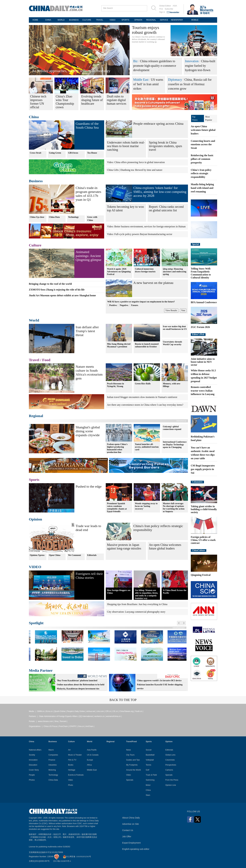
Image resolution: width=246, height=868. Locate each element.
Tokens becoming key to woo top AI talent (125, 208)
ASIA (175, 6)
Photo (71, 785)
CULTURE (87, 20)
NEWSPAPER (177, 20)
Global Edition (165, 6)
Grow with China (92, 219)
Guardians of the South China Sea (87, 125)
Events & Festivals (76, 775)
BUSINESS (74, 20)
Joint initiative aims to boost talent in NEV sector (203, 362)
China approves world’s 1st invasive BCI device (159, 681)
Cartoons (169, 770)
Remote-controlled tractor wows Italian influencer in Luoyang (203, 391)
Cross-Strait (36, 153)
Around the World (133, 770)
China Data (54, 217)
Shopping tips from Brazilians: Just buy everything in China (137, 604)
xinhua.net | (91, 711)
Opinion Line (171, 785)
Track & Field (151, 775)
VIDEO (112, 20)
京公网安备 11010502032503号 (77, 857)
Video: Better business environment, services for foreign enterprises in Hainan (146, 226)
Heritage (72, 770)
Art (69, 750)
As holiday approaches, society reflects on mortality (71, 71)
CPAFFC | (74, 726)
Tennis (148, 765)
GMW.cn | (41, 711)
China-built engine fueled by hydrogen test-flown (200, 66)
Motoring (52, 770)
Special (195, 244)
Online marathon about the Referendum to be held (81, 685)
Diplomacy (175, 80)
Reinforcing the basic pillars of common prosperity (202, 159)
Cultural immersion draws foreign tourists (145, 270)
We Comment (75, 555)
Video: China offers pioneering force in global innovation (136, 162)
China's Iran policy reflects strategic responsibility (201, 174)
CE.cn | (116, 711)
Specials (130, 780)
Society (32, 755)
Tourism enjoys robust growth (146, 30)
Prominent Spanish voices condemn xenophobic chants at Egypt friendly (117, 507)
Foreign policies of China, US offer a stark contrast (203, 540)
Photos (32, 780)
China (34, 117)
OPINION (138, 20)
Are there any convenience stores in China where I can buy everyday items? (145, 405)
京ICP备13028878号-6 (62, 861)
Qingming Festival (201, 575)
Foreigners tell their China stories (89, 576)
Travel (34, 360)
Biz (135, 61)
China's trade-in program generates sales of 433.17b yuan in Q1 (88, 194)
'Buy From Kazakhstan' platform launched (77, 681)
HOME (35, 20)
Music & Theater (75, 755)
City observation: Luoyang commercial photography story (136, 612)
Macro (51, 750)
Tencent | (64, 721)
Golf (147, 770)
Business (36, 181)
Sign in (162, 12)
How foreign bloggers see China (119, 592)
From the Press (172, 780)
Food (46, 360)
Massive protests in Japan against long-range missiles (124, 547)
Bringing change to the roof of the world (50, 284)
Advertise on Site (131, 824)
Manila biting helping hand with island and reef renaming (202, 188)
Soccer (149, 750)
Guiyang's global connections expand (172, 428)
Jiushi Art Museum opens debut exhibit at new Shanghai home (62, 295)
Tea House (92, 153)
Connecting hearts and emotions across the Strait (203, 145)
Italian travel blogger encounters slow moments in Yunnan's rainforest (142, 397)
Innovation (192, 61)
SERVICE (164, 20)
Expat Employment (131, 843)
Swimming (150, 780)
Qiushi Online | (61, 711)
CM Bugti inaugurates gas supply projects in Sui (203, 469)
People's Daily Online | (77, 711)
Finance (52, 760)
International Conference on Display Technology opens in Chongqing (175, 445)
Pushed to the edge (89, 486)
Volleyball (150, 760)
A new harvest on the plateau (153, 283)
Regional (36, 416)
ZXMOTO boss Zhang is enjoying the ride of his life (57, 290)
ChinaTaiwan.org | (127, 711)
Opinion (35, 519)
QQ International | (87, 716)
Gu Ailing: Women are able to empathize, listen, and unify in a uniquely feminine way (146, 594)
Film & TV (72, 760)
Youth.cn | (139, 711)
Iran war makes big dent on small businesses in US (175, 328)
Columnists (197, 482)
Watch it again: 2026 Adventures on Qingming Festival (119, 271)
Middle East (141, 80)
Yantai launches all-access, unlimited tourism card (147, 447)
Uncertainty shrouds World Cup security (172, 343)
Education (33, 765)
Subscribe (169, 9)
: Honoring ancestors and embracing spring (175, 271)
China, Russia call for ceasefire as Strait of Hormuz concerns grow (190, 84)
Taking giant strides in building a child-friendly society (204, 509)
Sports (34, 480)
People (32, 775)
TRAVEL (100, 20)
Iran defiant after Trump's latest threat (87, 331)
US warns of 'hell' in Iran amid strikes (148, 84)
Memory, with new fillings (172, 385)
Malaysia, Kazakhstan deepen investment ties (78, 689)
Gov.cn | (82, 726)
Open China (55, 555)
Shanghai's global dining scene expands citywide (88, 431)
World (34, 320)
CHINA (48, 20)
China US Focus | (51, 726)
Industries (53, 765)
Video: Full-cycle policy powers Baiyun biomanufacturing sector (140, 234)
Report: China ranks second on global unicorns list (166, 208)
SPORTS (125, 20)
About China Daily (131, 818)
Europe (90, 760)
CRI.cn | (109, 711)
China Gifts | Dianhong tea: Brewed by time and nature (135, 170)
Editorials (92, 555)
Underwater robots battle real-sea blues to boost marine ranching (126, 146)
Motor (148, 785)
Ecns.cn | (50, 711)
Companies (53, 755)
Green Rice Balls (143, 383)
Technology (73, 217)
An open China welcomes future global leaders (165, 547)
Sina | (57, 721)
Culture (35, 245)
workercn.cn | (100, 716)
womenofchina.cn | (114, 716)
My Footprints (132, 765)
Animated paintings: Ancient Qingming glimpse (88, 256)
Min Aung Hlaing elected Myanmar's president (119, 345)
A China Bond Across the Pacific (175, 592)
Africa (89, 765)
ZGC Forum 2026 (200, 327)
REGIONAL (151, 20)
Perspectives (171, 765)
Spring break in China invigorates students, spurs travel (166, 146)
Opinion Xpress (37, 555)
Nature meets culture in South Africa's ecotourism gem (89, 372)
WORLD (61, 20)
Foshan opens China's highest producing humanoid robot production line (117, 448)
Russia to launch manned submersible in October (147, 345)
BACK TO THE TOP (123, 700)
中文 (161, 9)
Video (70, 780)
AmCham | (90, 726)
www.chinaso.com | (46, 721)
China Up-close (37, 217)
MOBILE (195, 20)
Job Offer (127, 837)
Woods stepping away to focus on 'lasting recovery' (146, 506)
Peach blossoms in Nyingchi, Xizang (115, 385)
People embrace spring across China (158, 124)
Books (71, 765)
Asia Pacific (92, 750)
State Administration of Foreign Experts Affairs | (59, 716)
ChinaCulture (199, 550)
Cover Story (34, 770)
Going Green (55, 153)
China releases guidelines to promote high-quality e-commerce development (155, 66)
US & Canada (93, 755)
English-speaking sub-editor (136, 849)
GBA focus (73, 153)
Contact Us (128, 830)
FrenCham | (64, 726)
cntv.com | (101, 711)
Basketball (150, 755)
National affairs (35, 750)
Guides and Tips (133, 760)
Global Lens (170, 755)
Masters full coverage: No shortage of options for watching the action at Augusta (174, 507)
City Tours (130, 755)
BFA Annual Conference (204, 302)
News (128, 750)
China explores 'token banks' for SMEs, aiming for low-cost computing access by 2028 (160, 192)
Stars (148, 795)
